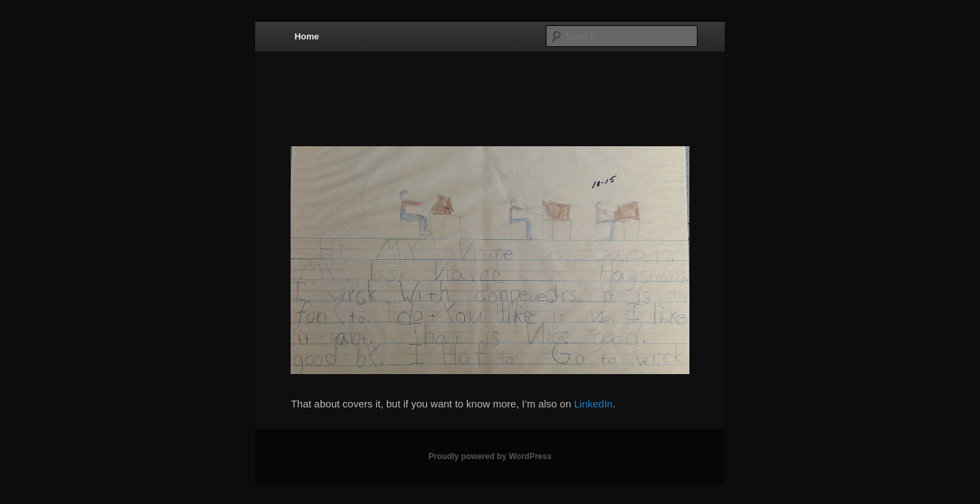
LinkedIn (593, 404)
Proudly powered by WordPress (490, 456)
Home (307, 36)
